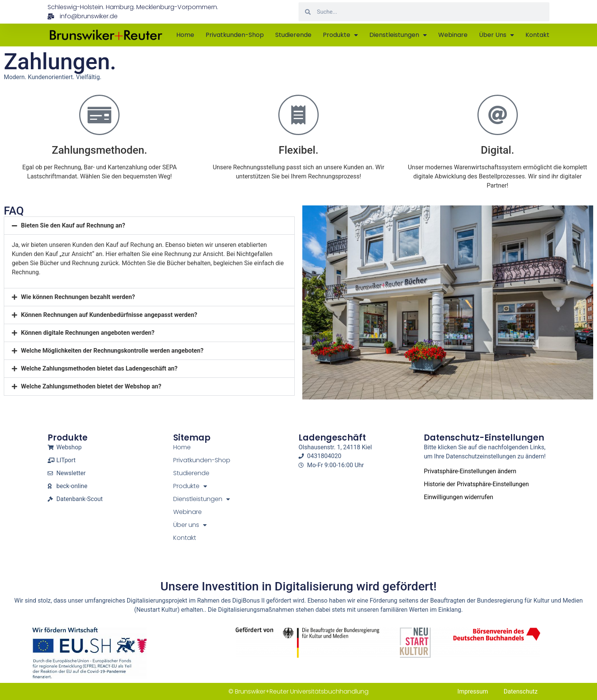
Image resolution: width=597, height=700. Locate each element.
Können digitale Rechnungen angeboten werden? (88, 333)
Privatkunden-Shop (235, 35)
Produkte (340, 35)
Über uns (496, 35)
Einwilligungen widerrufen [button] (458, 497)
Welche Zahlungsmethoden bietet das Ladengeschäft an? (99, 368)
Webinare (453, 35)
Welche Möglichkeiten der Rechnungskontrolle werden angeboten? (112, 351)
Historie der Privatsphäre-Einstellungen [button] (476, 484)
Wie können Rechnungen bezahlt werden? (78, 297)
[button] (149, 226)
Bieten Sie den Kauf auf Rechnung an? (73, 225)
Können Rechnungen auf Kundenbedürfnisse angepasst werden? (109, 315)
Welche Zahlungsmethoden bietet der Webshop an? (91, 386)
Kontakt (537, 35)
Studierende (293, 35)
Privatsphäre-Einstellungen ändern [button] (470, 471)
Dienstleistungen (398, 35)
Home (185, 35)
